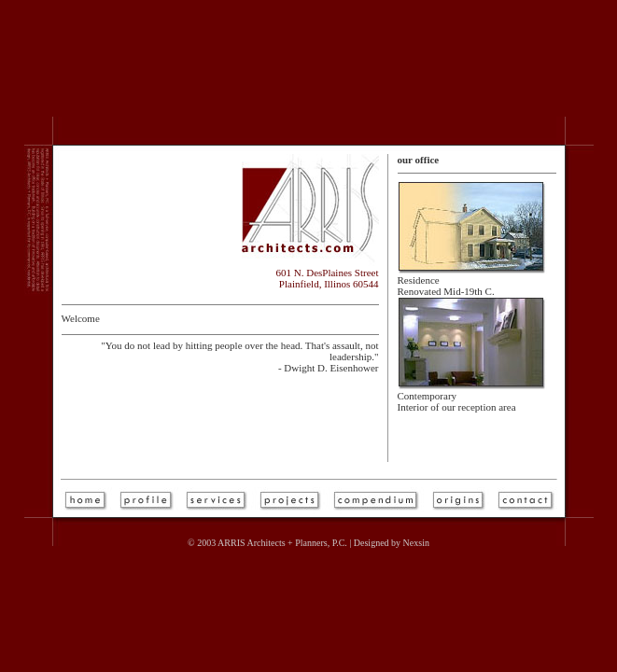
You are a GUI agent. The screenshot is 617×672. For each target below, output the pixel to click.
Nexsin (416, 543)
